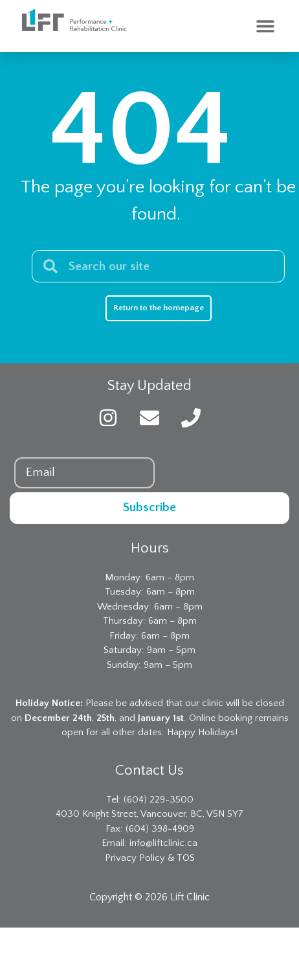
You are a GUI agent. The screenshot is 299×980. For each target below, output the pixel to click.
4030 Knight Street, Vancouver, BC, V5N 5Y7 (149, 814)
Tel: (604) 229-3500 (150, 800)
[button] (265, 26)
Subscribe (149, 507)
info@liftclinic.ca (163, 843)
